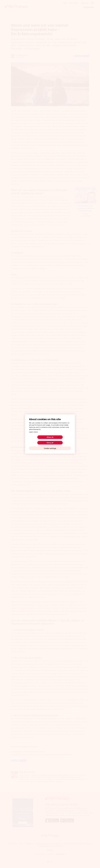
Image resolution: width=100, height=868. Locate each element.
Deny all (61, 440)
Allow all (39, 440)
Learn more (33, 435)
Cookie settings (50, 446)
